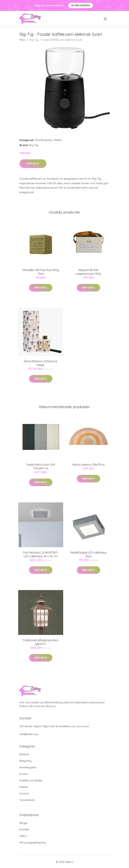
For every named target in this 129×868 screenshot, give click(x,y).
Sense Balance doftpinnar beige (41, 363)
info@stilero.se (29, 734)
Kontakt (24, 829)
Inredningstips (44, 140)
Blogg (23, 823)
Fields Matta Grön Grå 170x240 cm (41, 466)
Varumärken (27, 800)
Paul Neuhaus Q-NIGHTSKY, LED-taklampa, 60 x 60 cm (41, 554)
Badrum (24, 754)
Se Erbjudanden (81, 5)
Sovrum (24, 793)
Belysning (25, 761)
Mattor (58, 140)
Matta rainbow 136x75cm (88, 465)
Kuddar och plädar (31, 780)
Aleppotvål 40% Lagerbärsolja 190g (88, 272)
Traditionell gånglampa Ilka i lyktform (41, 642)
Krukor (24, 774)
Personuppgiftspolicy (33, 843)
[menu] (106, 19)
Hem (22, 40)
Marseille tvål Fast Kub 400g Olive (41, 272)
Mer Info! (33, 164)
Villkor (23, 836)
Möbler (24, 787)
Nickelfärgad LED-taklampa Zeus (88, 554)
